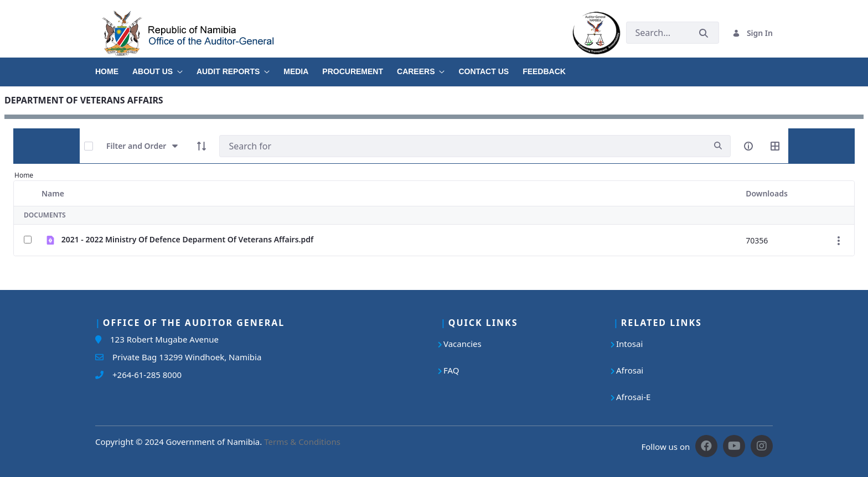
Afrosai (630, 370)
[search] (718, 146)
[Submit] (704, 33)
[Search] (463, 146)
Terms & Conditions (302, 442)
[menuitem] (114, 68)
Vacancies (463, 344)
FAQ (451, 370)
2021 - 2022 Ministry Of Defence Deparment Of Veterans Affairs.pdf (188, 239)
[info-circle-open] (748, 146)
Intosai (629, 344)
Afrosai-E (633, 397)
